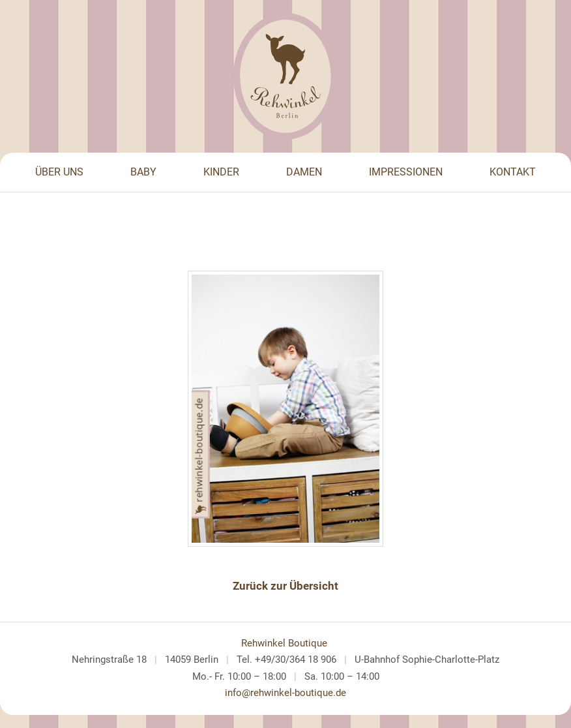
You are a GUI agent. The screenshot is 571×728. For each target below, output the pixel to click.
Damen (304, 172)
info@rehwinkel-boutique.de (285, 693)
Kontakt (513, 172)
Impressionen (406, 172)
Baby (143, 172)
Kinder (221, 172)
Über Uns (59, 172)
